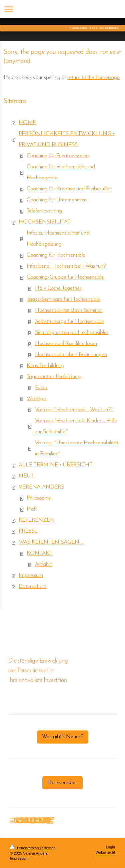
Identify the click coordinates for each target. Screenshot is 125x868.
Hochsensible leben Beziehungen (71, 355)
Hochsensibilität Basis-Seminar (69, 311)
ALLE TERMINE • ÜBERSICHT (55, 465)
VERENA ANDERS (41, 487)
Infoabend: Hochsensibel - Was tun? (66, 266)
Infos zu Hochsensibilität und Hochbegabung (58, 239)
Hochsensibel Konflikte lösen (66, 344)
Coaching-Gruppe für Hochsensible (65, 277)
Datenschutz (32, 587)
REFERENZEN (37, 520)
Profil (32, 509)
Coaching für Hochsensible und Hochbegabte (61, 172)
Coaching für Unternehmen (57, 200)
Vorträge (36, 399)
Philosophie (39, 498)
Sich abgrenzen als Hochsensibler (72, 333)
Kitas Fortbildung (45, 366)
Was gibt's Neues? (63, 737)
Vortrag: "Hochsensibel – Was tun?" (74, 410)
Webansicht (105, 852)
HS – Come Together (58, 288)
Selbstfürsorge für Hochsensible (69, 322)
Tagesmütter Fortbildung (54, 377)
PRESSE (28, 531)
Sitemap (49, 848)
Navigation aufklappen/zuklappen (62, 9)
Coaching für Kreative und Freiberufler (69, 189)
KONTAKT (39, 553)
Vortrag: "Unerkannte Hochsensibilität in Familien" (77, 449)
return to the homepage (93, 78)
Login (110, 847)
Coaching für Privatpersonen (58, 156)
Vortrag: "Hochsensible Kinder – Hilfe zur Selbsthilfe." (76, 426)
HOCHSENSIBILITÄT (44, 222)
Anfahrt (43, 565)
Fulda (41, 388)
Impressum (31, 576)
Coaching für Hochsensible (56, 255)
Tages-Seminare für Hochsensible (63, 299)
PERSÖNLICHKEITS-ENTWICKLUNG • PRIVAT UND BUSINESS (67, 139)
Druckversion (25, 848)
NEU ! (26, 476)
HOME (27, 123)
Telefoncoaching (44, 211)
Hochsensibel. (62, 783)
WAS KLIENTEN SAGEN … (51, 542)
